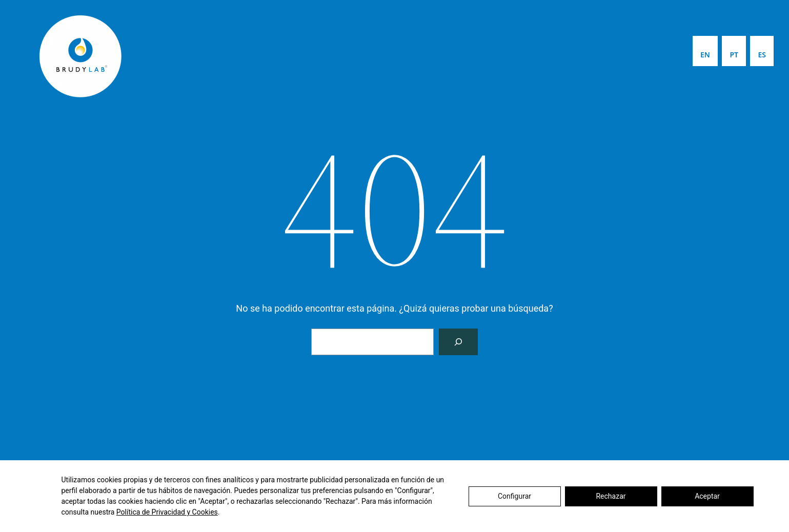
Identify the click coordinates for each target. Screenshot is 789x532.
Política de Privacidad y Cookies (167, 512)
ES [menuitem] (762, 55)
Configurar (514, 496)
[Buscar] (458, 342)
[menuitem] (705, 51)
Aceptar (707, 496)
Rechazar (611, 496)
